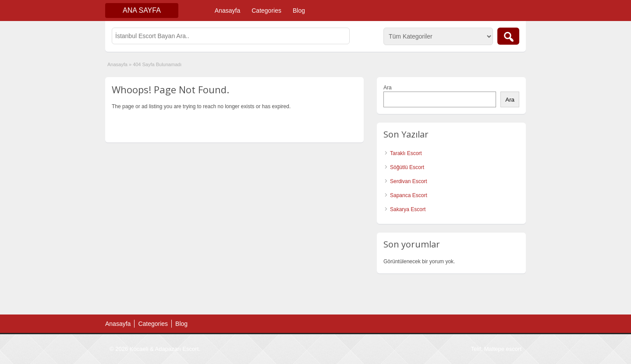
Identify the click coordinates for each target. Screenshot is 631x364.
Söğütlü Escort (407, 167)
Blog (299, 11)
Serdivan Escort (409, 181)
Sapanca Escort (409, 195)
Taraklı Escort (406, 153)
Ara (388, 88)
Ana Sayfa (142, 10)
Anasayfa (227, 11)
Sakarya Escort (408, 209)
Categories (266, 11)
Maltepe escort (503, 349)
